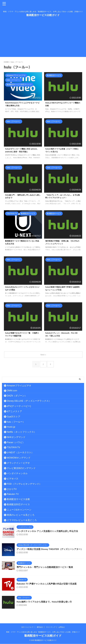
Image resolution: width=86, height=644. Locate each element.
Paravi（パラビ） (16, 442)
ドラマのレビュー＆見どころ (22, 520)
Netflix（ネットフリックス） (21, 432)
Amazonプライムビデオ (19, 386)
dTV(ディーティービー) (19, 406)
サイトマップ (51, 627)
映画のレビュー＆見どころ (21, 515)
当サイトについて (27, 627)
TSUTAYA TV (13, 447)
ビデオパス (13, 479)
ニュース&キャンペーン (19, 510)
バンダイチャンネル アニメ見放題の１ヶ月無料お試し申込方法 (49, 531)
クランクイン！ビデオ (18, 463)
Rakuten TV (13, 494)
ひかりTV (12, 489)
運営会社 (40, 627)
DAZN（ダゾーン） (17, 396)
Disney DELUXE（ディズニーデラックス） (29, 401)
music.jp (11, 427)
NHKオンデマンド (16, 437)
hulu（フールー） (16, 422)
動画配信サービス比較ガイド (43, 15)
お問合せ (62, 627)
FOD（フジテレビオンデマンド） (24, 484)
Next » (43, 355)
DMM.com (12, 391)
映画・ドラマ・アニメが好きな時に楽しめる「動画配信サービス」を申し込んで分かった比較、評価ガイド (43, 632)
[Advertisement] (43, 39)
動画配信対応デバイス (18, 504)
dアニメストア (14, 411)
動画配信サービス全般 (18, 499)
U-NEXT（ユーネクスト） (20, 452)
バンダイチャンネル (17, 473)
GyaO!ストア (14, 417)
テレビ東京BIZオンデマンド (21, 468)
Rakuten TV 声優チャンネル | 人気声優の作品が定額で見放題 (48, 586)
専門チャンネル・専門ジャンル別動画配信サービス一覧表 (46, 569)
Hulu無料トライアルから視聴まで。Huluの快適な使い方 (46, 604)
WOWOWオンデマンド (19, 458)
